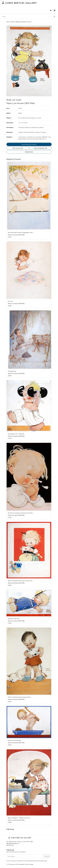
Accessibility (22, 864)
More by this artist (18, 148)
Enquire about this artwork (29, 144)
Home (8, 22)
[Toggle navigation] (55, 10)
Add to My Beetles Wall (40, 148)
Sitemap (31, 864)
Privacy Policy (33, 861)
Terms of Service (41, 861)
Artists (13, 22)
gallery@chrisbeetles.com (13, 843)
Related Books (29, 152)
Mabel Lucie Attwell (21, 22)
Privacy (27, 864)
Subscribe (47, 856)
